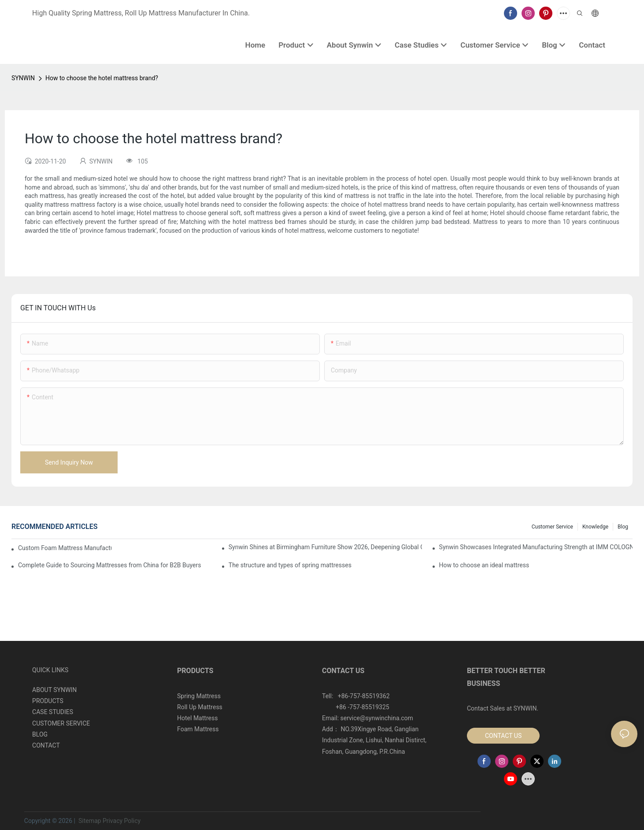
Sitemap (89, 821)
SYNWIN (23, 78)
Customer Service (552, 527)
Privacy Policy (122, 821)
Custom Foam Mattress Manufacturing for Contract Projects (65, 548)
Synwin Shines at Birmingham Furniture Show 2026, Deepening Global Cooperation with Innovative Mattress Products (325, 547)
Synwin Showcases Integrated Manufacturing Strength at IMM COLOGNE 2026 (536, 547)
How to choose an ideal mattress (484, 565)
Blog (623, 527)
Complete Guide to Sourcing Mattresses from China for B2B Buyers (109, 565)
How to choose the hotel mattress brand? (102, 78)
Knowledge (595, 527)
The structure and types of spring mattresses (290, 565)
